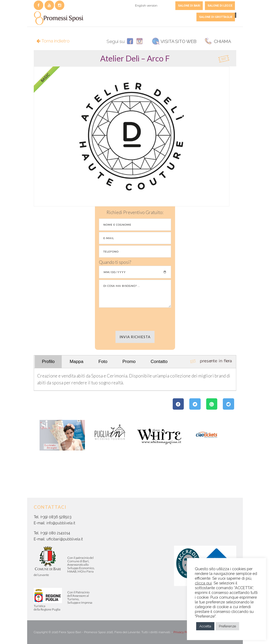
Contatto (159, 362)
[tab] (135, 58)
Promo (129, 362)
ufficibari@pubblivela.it (65, 539)
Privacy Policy (183, 632)
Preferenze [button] (227, 626)
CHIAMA (218, 41)
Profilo (48, 362)
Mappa (76, 362)
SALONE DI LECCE (220, 6)
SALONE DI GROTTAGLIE (216, 17)
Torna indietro (53, 41)
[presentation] (135, 319)
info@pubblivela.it (61, 523)
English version (146, 6)
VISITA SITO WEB (174, 41)
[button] (135, 58)
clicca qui (203, 583)
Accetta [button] (205, 626)
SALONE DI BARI (189, 6)
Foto (103, 362)
